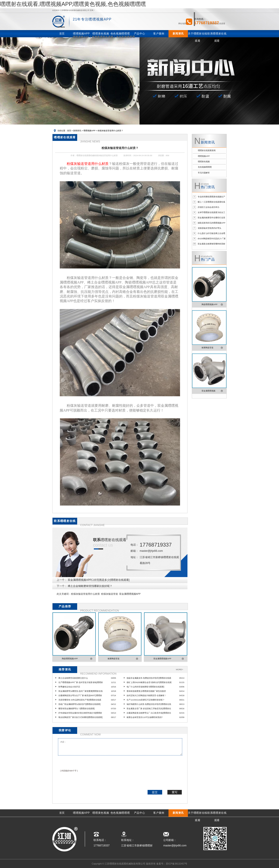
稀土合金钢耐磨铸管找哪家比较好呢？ (90, 586)
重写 (175, 792)
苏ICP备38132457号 (177, 864)
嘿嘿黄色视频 (204, 162)
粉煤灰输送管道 (110, 594)
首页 (69, 131)
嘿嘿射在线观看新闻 (207, 150)
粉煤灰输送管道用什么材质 (85, 594)
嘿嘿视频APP (89, 131)
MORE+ (179, 670)
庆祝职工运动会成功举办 (208, 207)
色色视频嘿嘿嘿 (205, 167)
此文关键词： (64, 594)
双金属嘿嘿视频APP (130, 594)
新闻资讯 (77, 131)
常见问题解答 (204, 173)
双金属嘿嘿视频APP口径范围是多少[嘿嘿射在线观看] (99, 580)
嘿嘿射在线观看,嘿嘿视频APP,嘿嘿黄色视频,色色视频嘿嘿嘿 (73, 4)
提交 (155, 792)
